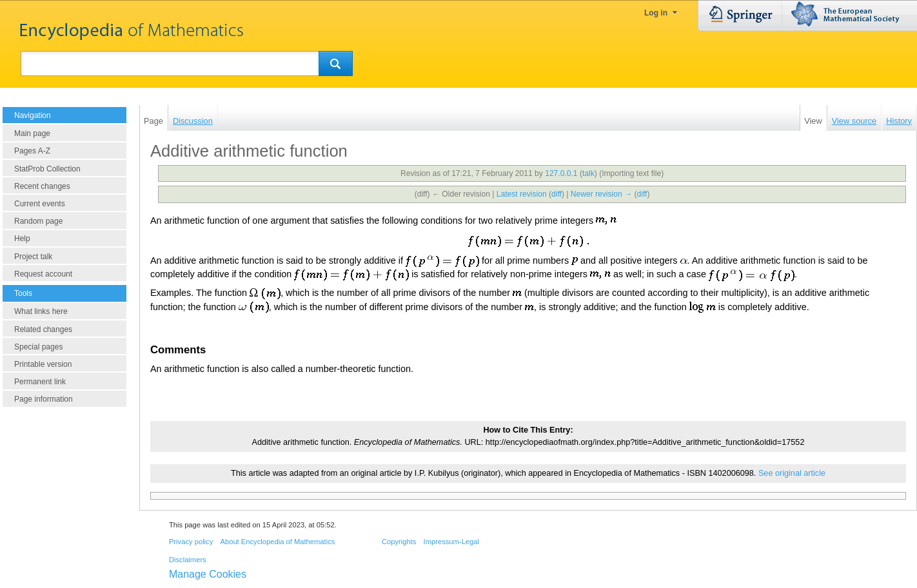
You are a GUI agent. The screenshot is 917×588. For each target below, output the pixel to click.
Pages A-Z (32, 151)
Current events (40, 204)
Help (22, 239)
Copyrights (399, 542)
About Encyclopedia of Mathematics (277, 542)
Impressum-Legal (451, 542)
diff (557, 194)
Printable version (43, 364)
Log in (656, 13)
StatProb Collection (47, 169)
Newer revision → (601, 194)
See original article (792, 473)
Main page (32, 133)
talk (588, 173)
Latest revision (522, 194)
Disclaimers (188, 560)
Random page (38, 221)
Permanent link (40, 382)
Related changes (43, 329)
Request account (43, 274)
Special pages (38, 347)
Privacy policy (191, 542)
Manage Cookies (208, 574)
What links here (41, 311)
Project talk (33, 257)
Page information (44, 399)
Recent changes (42, 186)
